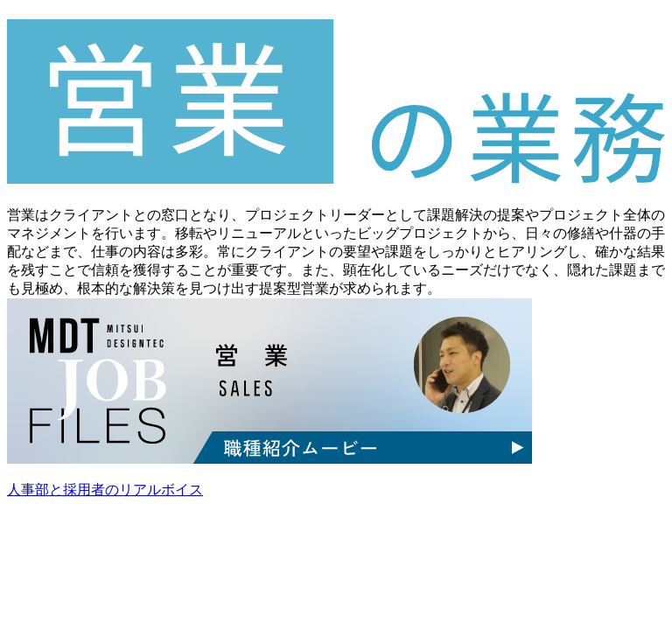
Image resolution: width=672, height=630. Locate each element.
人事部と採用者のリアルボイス (105, 490)
